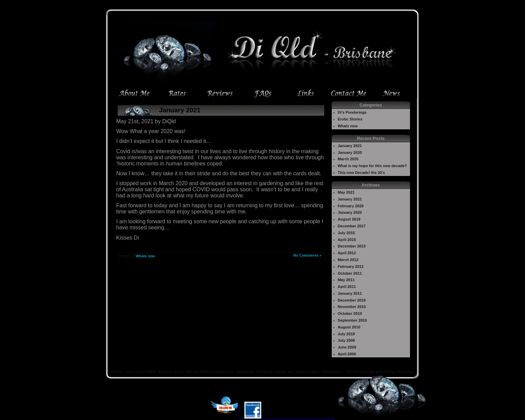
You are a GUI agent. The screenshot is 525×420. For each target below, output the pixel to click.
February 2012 (351, 266)
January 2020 (350, 152)
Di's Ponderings (352, 112)
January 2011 (350, 293)
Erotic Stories (350, 119)
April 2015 (347, 240)
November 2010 (352, 307)
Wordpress (245, 372)
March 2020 (348, 159)
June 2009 (347, 347)
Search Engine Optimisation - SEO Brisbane (332, 372)
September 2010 (352, 320)
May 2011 (346, 280)
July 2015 (346, 233)
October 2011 (350, 273)
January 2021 (180, 110)
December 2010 (352, 300)
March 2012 (348, 260)
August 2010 (349, 327)
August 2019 (349, 219)
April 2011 (347, 287)
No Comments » (307, 255)
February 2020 (351, 206)
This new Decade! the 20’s (362, 173)
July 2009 (346, 340)
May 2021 (346, 192)
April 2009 (347, 354)
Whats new (145, 256)
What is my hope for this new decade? (372, 166)
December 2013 (352, 246)
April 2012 (347, 253)
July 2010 (346, 334)
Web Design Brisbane (394, 372)
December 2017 (352, 226)
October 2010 (350, 313)
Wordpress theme (271, 372)
